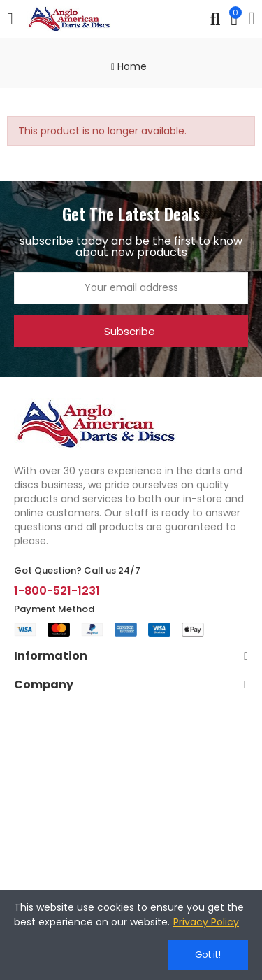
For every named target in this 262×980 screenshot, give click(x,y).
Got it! (208, 954)
